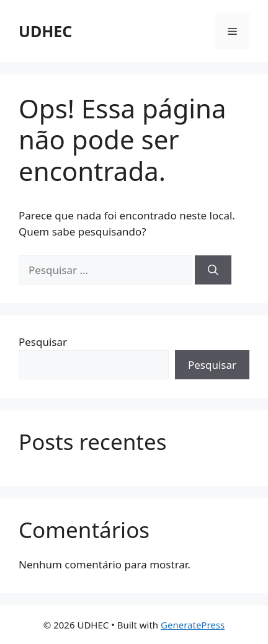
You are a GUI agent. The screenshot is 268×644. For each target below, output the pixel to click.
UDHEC (45, 31)
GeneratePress (193, 625)
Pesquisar (43, 342)
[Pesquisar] (213, 270)
